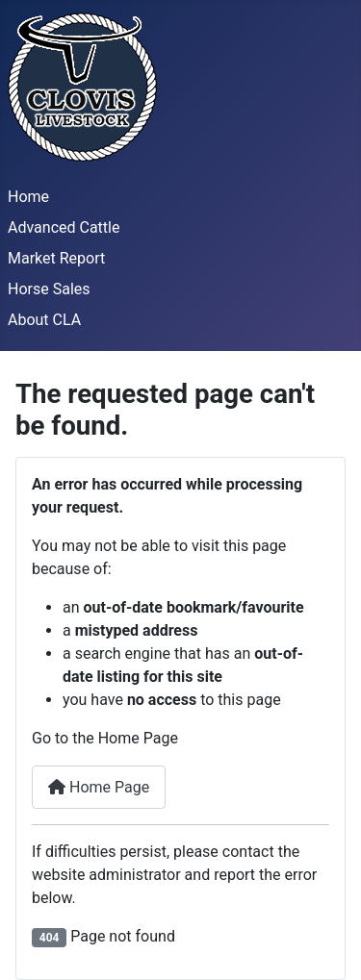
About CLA (44, 320)
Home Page (99, 787)
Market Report (56, 258)
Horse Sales (49, 289)
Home (28, 197)
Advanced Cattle (64, 227)
